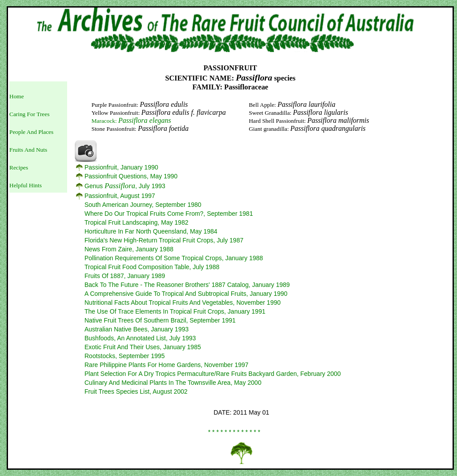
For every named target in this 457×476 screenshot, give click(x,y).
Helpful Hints (26, 185)
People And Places (31, 132)
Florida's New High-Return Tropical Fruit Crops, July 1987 (164, 240)
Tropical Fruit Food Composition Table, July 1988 (152, 267)
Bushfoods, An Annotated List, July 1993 (140, 338)
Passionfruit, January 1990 (121, 167)
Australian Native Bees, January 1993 (136, 329)
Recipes (19, 167)
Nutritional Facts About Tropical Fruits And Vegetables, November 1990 (182, 303)
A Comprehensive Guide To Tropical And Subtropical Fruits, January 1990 (186, 294)
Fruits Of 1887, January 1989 (125, 276)
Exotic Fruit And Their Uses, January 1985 (143, 347)
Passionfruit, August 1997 (120, 196)
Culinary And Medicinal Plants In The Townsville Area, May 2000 (173, 383)
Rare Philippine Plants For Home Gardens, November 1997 (166, 365)
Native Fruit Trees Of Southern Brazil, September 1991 (160, 320)
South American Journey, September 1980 (143, 205)
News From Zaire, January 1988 (129, 249)
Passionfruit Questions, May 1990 (131, 176)
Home (17, 96)
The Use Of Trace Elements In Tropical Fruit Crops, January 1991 (175, 311)
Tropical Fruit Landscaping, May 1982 (136, 222)
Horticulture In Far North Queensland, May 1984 (151, 231)
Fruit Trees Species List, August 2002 (136, 391)
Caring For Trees (29, 114)
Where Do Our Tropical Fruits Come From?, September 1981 (169, 214)
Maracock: (131, 121)
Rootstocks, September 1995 (125, 356)
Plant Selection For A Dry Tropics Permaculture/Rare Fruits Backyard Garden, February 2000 (213, 374)
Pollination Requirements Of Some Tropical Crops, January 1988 (174, 258)
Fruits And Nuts (28, 150)
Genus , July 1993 (125, 186)
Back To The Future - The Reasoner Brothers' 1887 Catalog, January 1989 (187, 285)
